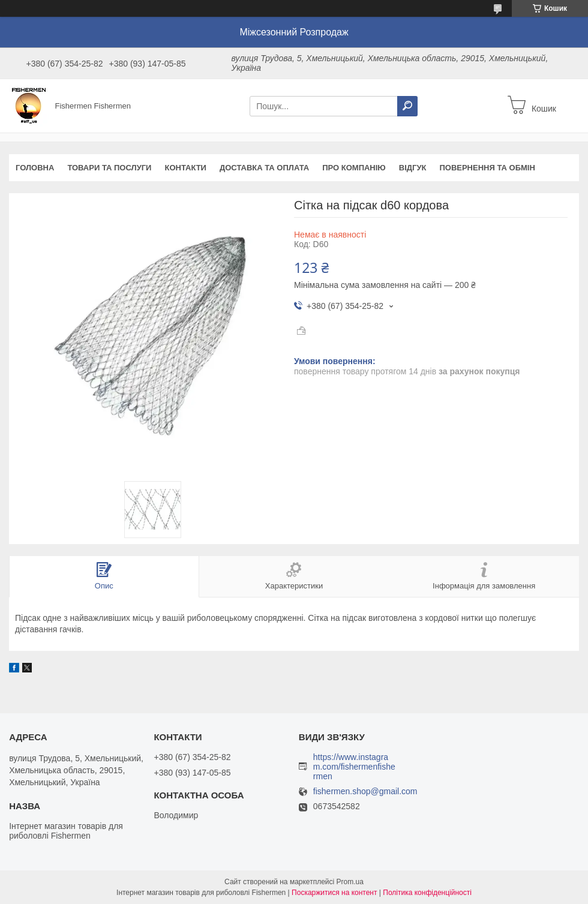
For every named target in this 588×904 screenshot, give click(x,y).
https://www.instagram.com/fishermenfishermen (354, 767)
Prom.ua (350, 882)
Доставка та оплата (264, 168)
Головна (35, 168)
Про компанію (354, 168)
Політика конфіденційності (427, 893)
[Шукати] (407, 106)
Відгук (413, 168)
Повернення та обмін (487, 168)
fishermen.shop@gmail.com (365, 792)
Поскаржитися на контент (334, 893)
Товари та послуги (109, 168)
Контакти (185, 168)
